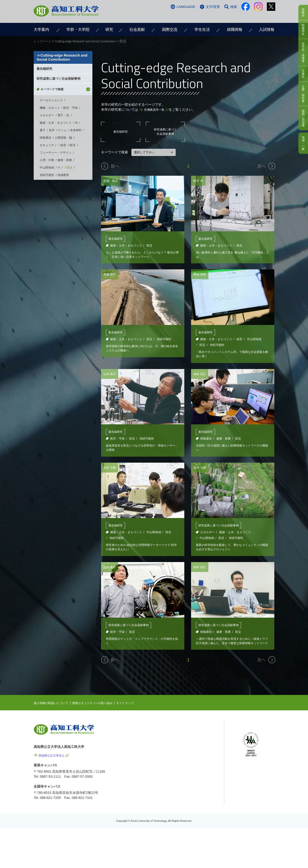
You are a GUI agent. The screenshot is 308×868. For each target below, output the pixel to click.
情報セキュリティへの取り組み (102, 710)
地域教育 (63, 213)
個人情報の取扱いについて (54, 710)
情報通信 (206, 441)
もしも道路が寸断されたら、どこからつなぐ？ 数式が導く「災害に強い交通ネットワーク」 (141, 255)
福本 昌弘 (201, 376)
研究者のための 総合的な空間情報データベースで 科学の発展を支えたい (142, 552)
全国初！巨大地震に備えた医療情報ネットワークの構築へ (231, 451)
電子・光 (63, 153)
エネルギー (207, 537)
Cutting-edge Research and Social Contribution (62, 70)
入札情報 (195, 836)
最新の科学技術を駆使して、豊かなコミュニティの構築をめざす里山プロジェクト (231, 552)
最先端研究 (121, 132)
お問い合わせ (204, 16)
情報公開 (195, 797)
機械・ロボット (50, 146)
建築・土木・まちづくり (126, 246)
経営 (239, 341)
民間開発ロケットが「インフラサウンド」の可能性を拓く (141, 647)
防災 (149, 246)
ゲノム (62, 168)
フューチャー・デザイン (56, 190)
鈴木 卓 (199, 181)
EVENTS (188, 744)
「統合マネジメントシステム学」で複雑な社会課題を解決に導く (231, 356)
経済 (72, 183)
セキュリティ (48, 183)
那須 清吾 (201, 276)
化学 (52, 168)
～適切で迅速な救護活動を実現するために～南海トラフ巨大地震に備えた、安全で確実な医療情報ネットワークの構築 (231, 647)
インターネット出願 (254, 16)
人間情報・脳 (63, 175)
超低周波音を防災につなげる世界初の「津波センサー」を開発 (141, 451)
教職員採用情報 (200, 823)
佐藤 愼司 (111, 276)
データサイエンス (51, 138)
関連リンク (189, 758)
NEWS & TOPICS (194, 736)
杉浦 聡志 (112, 181)
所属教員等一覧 (156, 110)
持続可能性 (164, 341)
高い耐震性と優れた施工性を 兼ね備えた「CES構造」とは (232, 255)
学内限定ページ (254, 756)
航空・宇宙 (117, 441)
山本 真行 (111, 376)
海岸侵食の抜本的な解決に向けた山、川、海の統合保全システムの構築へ (141, 350)
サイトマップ (139, 710)
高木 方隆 (111, 472)
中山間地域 (254, 341)
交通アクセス (178, 16)
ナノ (60, 205)
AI (76, 161)
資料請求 (227, 16)
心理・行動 (47, 198)
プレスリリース (200, 810)
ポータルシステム (255, 749)
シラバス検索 (252, 741)
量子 (43, 168)
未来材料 (76, 168)
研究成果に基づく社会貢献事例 (165, 132)
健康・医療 (224, 441)
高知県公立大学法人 (54, 762)
